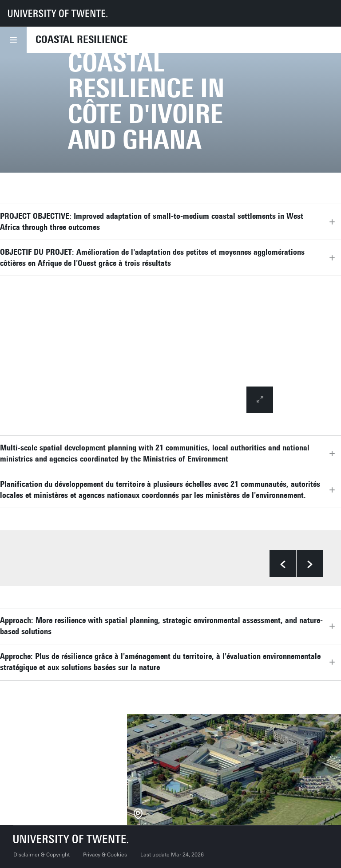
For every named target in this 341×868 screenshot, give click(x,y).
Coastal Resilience (82, 39)
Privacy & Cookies (105, 855)
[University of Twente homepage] (58, 13)
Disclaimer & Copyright (42, 855)
